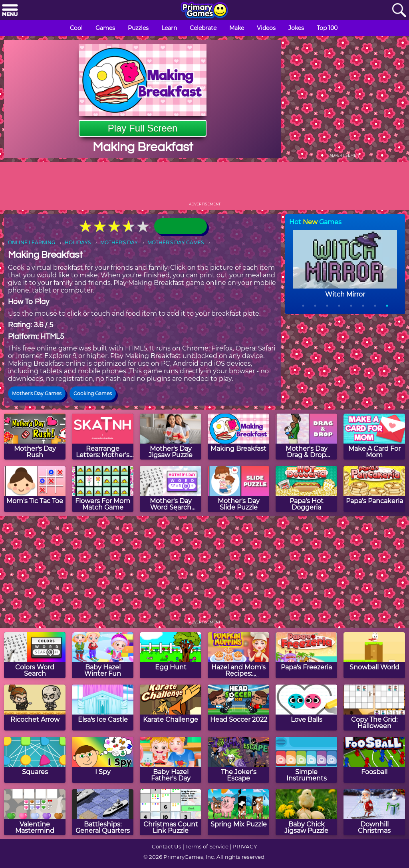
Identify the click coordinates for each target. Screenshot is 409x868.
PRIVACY (245, 846)
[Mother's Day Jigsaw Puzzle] (171, 437)
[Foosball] (374, 760)
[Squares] (35, 760)
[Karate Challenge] (171, 708)
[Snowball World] (374, 655)
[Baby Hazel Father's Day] (171, 760)
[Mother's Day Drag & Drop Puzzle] (306, 437)
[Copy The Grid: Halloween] (374, 708)
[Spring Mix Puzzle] (238, 812)
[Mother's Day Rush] (35, 437)
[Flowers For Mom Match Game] (103, 489)
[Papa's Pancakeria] (374, 489)
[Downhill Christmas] (374, 812)
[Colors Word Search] (35, 655)
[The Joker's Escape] (238, 760)
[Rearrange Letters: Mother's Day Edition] (103, 437)
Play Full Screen (143, 128)
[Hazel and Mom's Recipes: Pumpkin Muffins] (238, 655)
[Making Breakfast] (238, 437)
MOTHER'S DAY (119, 242)
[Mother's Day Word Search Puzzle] (171, 489)
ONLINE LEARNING (32, 242)
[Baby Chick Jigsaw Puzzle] (306, 812)
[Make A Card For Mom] (374, 437)
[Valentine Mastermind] (35, 812)
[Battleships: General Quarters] (103, 812)
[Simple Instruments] (306, 760)
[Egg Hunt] (171, 655)
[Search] (399, 11)
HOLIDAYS (78, 242)
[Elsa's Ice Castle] (103, 708)
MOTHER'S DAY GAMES (176, 242)
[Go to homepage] (204, 11)
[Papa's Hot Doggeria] (306, 489)
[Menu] (10, 11)
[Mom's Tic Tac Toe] (35, 489)
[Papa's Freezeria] (306, 655)
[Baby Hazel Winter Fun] (103, 655)
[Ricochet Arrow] (35, 708)
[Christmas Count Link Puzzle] (171, 812)
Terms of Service (207, 846)
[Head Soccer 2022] (238, 708)
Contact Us (167, 846)
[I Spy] (103, 760)
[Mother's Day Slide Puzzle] (238, 489)
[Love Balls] (306, 708)
